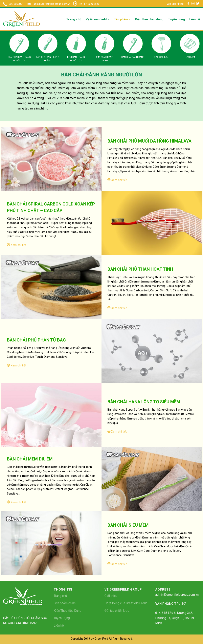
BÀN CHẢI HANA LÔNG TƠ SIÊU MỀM (144, 402)
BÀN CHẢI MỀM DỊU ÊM (30, 459)
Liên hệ (195, 19)
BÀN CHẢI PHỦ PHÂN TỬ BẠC (36, 340)
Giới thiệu (111, 596)
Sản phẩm (122, 19)
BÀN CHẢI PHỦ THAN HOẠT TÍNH (140, 269)
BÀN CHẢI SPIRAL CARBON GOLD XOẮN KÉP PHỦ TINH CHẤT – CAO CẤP (51, 207)
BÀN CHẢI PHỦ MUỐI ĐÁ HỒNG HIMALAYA (149, 141)
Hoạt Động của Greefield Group (126, 603)
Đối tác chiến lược (117, 611)
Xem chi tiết (117, 180)
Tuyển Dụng (62, 618)
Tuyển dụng (176, 19)
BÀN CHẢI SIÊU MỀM (128, 525)
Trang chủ (74, 19)
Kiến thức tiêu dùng (149, 19)
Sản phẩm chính (65, 603)
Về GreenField (97, 19)
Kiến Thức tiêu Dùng (68, 611)
